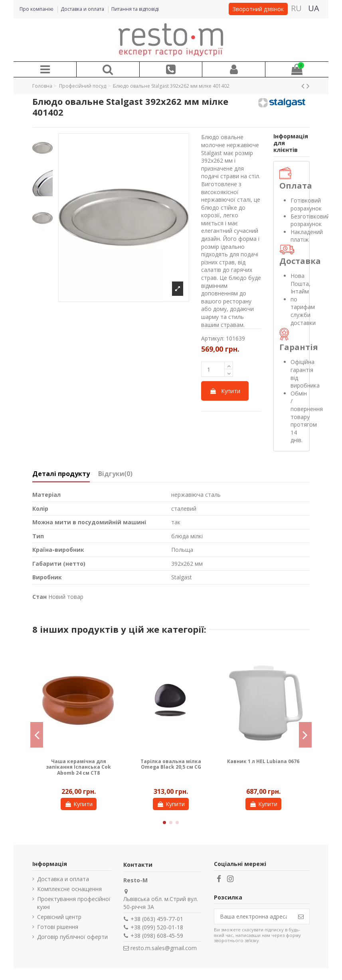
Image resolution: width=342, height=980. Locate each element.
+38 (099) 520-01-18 (157, 927)
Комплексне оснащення (69, 889)
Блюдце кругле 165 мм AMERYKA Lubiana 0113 (263, 764)
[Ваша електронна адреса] (253, 917)
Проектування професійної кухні (74, 903)
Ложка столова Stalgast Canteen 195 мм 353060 (171, 764)
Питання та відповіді (135, 9)
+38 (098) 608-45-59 (157, 936)
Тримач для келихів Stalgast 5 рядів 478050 (78, 764)
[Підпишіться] (301, 917)
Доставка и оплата (83, 9)
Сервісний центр (59, 917)
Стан (40, 597)
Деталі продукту (61, 474)
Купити (225, 391)
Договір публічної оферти (72, 937)
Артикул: (213, 338)
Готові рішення (58, 927)
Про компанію (37, 9)
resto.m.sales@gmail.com (164, 948)
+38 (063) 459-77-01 (157, 919)
